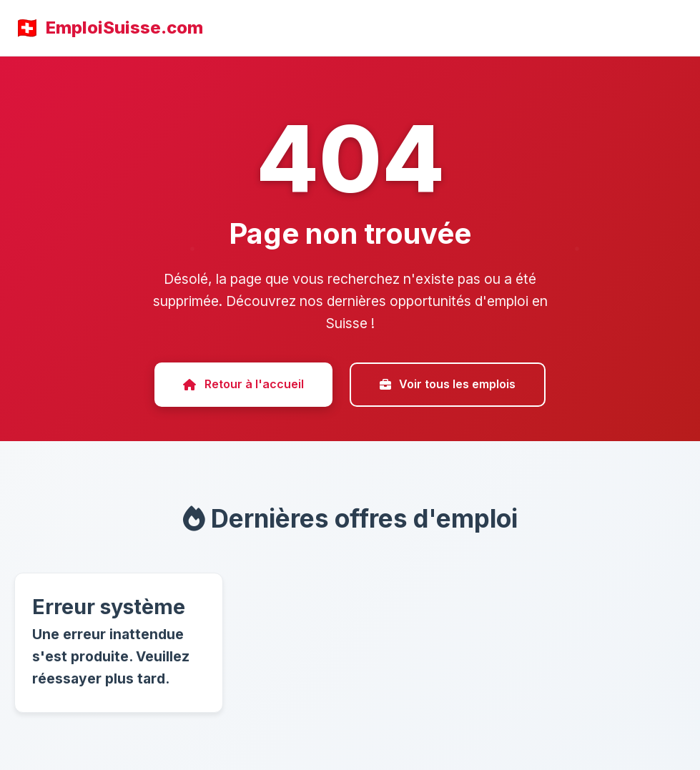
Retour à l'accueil (243, 384)
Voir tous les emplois (448, 384)
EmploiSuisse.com (124, 28)
